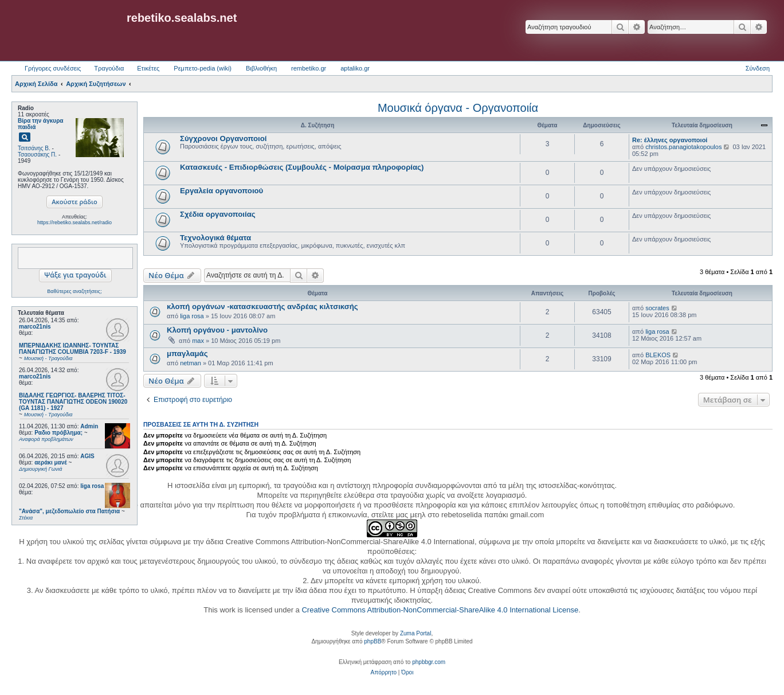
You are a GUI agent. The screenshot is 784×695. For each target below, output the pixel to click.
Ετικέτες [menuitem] (148, 68)
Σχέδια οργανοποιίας (218, 214)
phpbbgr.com (429, 662)
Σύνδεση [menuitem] (758, 68)
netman (191, 363)
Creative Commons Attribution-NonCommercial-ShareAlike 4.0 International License (440, 610)
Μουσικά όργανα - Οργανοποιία (458, 108)
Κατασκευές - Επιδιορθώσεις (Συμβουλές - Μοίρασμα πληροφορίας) (302, 167)
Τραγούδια (109, 68)
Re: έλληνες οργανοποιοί (670, 140)
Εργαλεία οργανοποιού (222, 191)
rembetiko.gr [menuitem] (309, 68)
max (198, 341)
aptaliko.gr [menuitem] (355, 68)
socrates (657, 308)
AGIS (87, 456)
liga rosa (92, 486)
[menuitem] (384, 673)
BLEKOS (658, 355)
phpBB (373, 641)
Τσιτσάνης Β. (34, 148)
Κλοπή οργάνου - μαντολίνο (217, 330)
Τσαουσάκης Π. (37, 155)
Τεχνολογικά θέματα (215, 238)
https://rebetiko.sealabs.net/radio (75, 222)
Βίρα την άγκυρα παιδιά (40, 124)
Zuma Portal (415, 633)
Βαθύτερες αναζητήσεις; (74, 291)
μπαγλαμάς (187, 354)
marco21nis (35, 327)
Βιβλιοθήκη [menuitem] (261, 68)
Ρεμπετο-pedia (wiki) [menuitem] (203, 68)
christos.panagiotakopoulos (683, 147)
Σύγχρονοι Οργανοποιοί (224, 138)
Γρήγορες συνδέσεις (53, 68)
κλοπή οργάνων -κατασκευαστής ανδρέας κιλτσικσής (262, 306)
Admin (89, 426)
